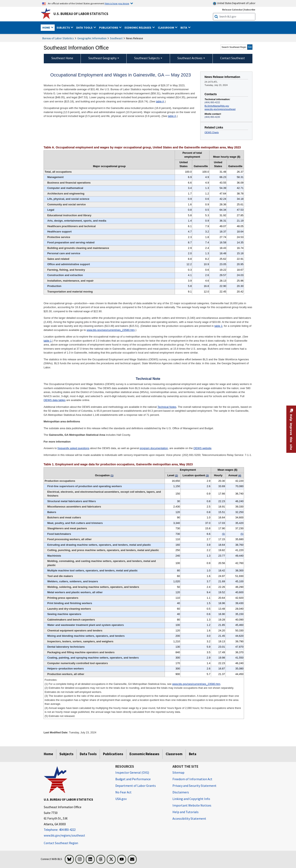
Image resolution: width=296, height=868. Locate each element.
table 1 (218, 326)
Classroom (174, 754)
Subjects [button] (64, 28)
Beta (193, 754)
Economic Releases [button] (138, 28)
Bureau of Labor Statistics (58, 38)
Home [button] (46, 28)
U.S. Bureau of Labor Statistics (81, 14)
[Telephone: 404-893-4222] (76, 830)
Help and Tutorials (186, 812)
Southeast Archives (190, 58)
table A (160, 101)
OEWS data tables (55, 400)
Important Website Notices (192, 805)
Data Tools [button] (85, 28)
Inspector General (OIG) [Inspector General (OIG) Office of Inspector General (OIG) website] (132, 772)
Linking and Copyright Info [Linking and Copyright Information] (191, 799)
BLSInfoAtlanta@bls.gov (217, 106)
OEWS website (202, 448)
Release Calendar (232, 10)
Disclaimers (181, 792)
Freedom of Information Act (192, 779)
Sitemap (178, 772)
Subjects (66, 754)
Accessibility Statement (189, 818)
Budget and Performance (133, 779)
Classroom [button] (166, 28)
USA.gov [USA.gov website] (121, 799)
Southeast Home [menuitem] (62, 58)
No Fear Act (123, 792)
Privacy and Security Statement (194, 786)
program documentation (154, 448)
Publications (113, 754)
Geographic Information (92, 38)
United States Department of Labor (234, 3)
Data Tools (88, 754)
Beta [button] (184, 28)
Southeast (116, 38)
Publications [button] (109, 28)
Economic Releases (144, 754)
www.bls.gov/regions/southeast (220, 109)
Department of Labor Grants (136, 786)
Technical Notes (167, 407)
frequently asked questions (73, 448)
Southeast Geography (102, 58)
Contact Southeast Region (61, 843)
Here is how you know (117, 3)
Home (48, 754)
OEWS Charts (212, 132)
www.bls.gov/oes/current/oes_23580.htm (111, 330)
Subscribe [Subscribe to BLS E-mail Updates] (250, 10)
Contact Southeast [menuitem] (232, 58)
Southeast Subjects (147, 58)
